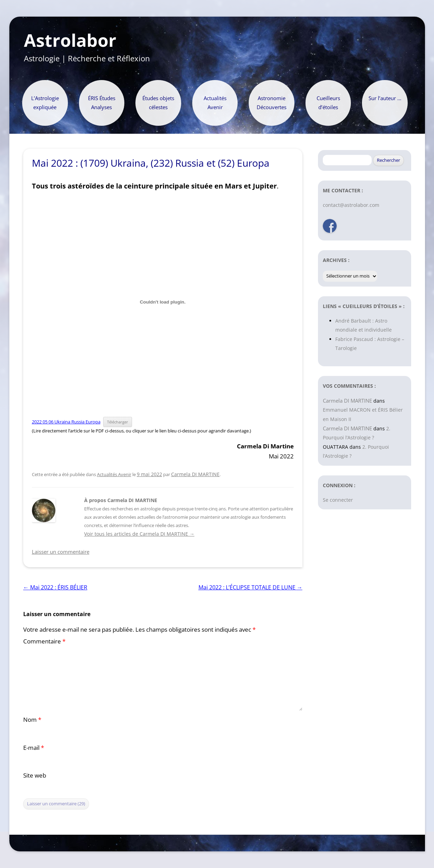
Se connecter (338, 500)
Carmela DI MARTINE (195, 474)
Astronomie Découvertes (272, 103)
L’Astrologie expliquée (45, 103)
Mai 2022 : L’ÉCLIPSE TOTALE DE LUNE (250, 587)
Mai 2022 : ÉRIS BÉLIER (55, 587)
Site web (35, 775)
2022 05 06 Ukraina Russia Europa (66, 422)
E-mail (34, 748)
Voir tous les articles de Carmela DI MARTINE (139, 534)
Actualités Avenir (215, 103)
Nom (32, 720)
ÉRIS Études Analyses (102, 103)
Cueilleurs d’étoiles (328, 103)
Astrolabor (70, 41)
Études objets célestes (158, 103)
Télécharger (118, 422)
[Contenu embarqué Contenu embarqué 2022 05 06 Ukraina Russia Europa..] (163, 302)
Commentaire (44, 641)
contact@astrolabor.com (351, 205)
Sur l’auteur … (385, 98)
